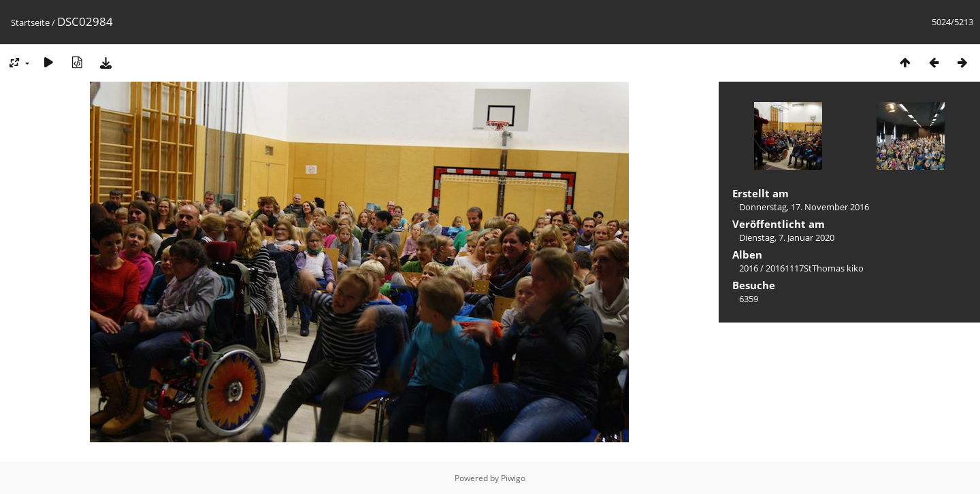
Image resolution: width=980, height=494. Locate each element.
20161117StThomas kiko (815, 268)
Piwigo (513, 478)
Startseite (30, 22)
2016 (749, 268)
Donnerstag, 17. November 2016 (804, 207)
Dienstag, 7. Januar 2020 (787, 237)
